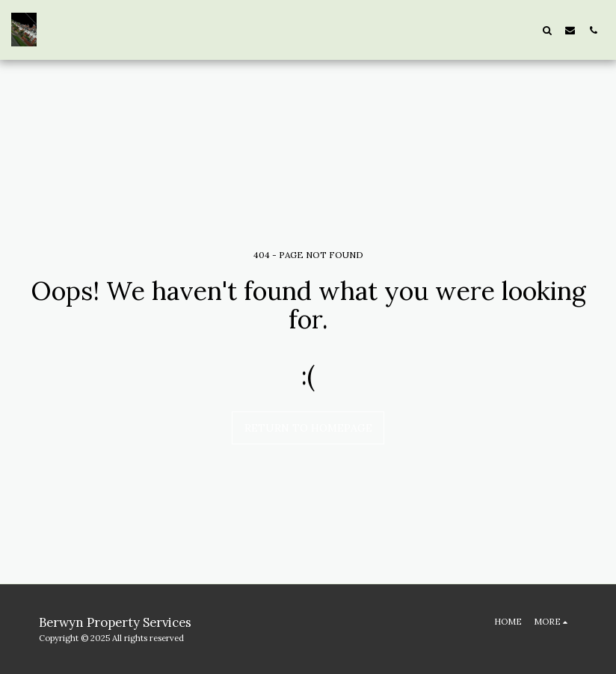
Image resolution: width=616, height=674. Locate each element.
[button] (547, 30)
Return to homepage (308, 428)
